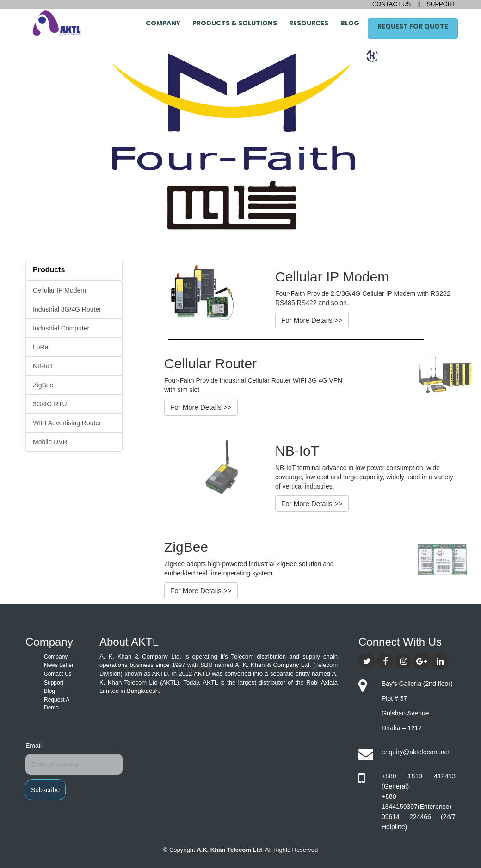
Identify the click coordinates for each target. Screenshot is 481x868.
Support (54, 683)
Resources (309, 23)
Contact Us (58, 674)
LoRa (40, 347)
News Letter (59, 665)
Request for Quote (413, 26)
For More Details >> (312, 320)
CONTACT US (392, 4)
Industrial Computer (61, 328)
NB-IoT (43, 366)
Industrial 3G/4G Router (67, 309)
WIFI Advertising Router (67, 423)
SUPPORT (440, 4)
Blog (350, 23)
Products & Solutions (235, 23)
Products (49, 270)
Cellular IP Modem (59, 290)
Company (163, 23)
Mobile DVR (50, 442)
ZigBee (43, 385)
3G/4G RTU (50, 404)
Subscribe (45, 790)
